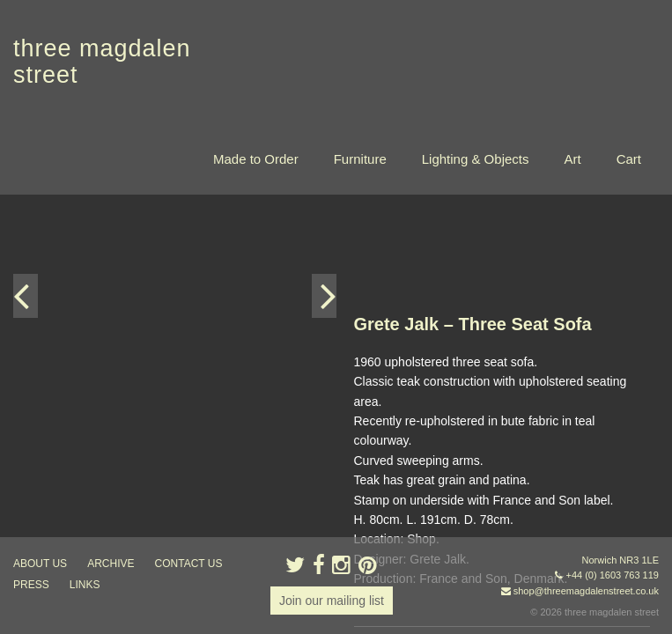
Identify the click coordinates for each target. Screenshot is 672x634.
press (31, 585)
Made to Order (256, 159)
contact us (189, 564)
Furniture (360, 159)
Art (572, 159)
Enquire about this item (417, 447)
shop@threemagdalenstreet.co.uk (586, 591)
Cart (629, 159)
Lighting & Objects (476, 159)
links (85, 585)
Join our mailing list (332, 601)
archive (111, 564)
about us (40, 564)
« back (372, 502)
